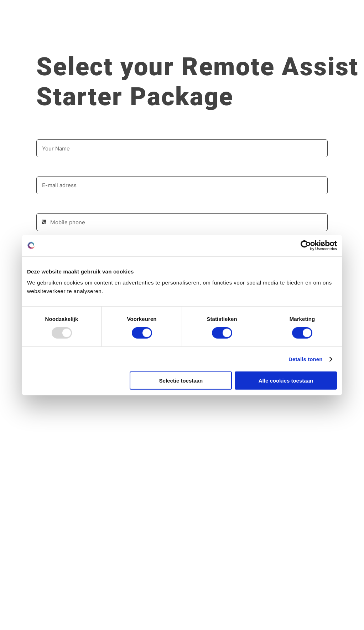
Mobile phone (55, 206)
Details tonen (305, 359)
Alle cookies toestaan (286, 381)
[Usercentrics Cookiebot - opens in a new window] (306, 245)
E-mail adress (55, 169)
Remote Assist (270, 67)
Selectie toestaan (181, 381)
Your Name (52, 132)
